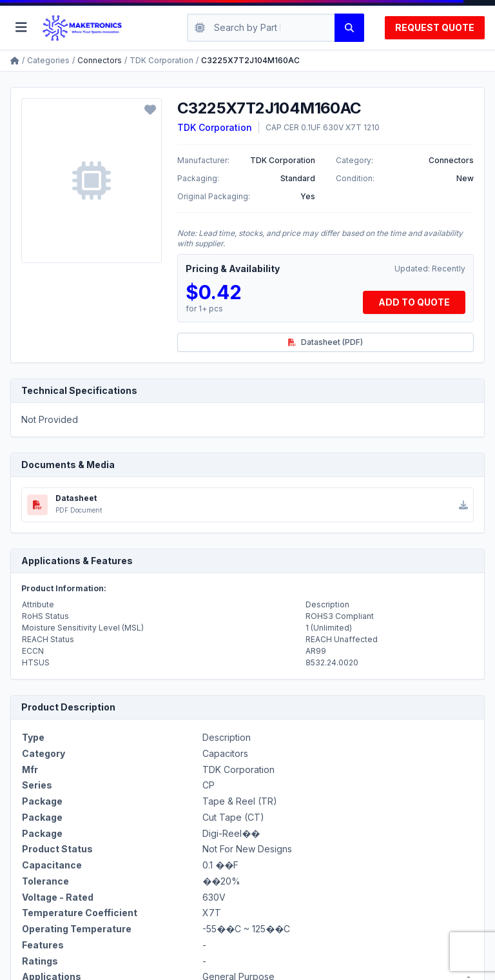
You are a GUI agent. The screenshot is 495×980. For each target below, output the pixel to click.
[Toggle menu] (21, 28)
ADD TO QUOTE (414, 302)
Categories (48, 60)
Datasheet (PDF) (325, 342)
